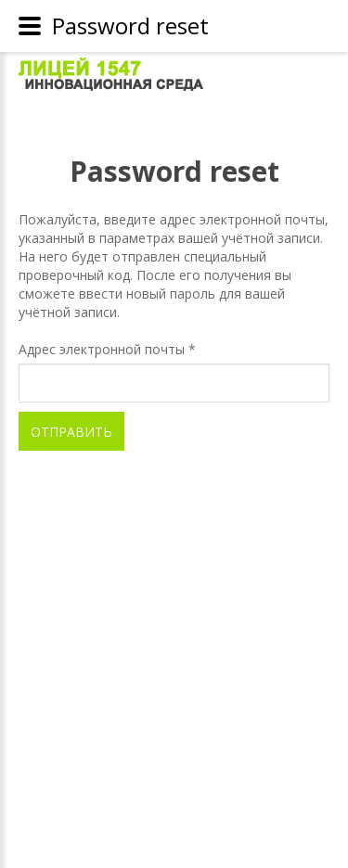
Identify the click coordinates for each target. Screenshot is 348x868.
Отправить (71, 432)
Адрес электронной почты (107, 349)
